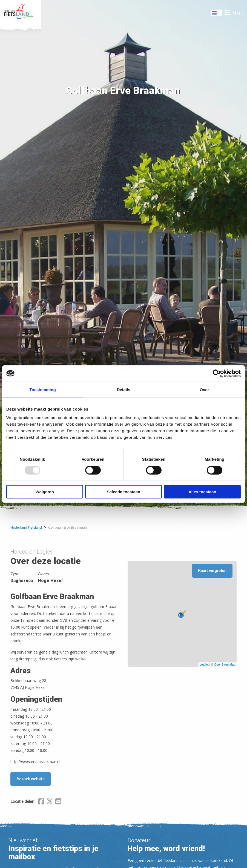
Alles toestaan (202, 492)
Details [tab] (123, 389)
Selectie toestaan (124, 492)
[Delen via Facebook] (41, 802)
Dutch (217, 13)
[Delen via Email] (58, 802)
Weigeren (45, 492)
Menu (238, 13)
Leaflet (204, 664)
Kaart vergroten (212, 571)
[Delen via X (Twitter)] (50, 802)
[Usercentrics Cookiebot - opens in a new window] (217, 373)
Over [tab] (204, 389)
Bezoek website (31, 779)
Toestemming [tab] (42, 389)
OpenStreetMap (225, 664)
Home (21, 13)
